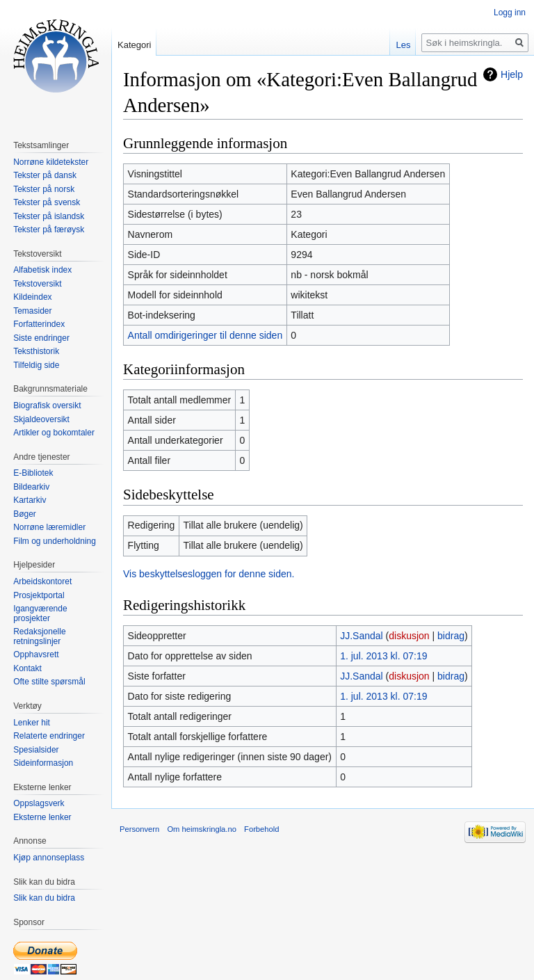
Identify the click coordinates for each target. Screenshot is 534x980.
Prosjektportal (39, 595)
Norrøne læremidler (49, 527)
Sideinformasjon (43, 763)
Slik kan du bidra (44, 898)
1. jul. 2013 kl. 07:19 (383, 656)
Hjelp (512, 74)
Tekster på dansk (45, 175)
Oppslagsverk (39, 803)
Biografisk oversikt (47, 405)
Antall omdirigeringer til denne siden (205, 335)
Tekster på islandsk (49, 216)
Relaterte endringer (49, 736)
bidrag (451, 636)
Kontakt (27, 668)
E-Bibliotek (33, 473)
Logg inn (510, 13)
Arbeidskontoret (42, 581)
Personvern (139, 829)
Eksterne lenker (42, 817)
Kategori (134, 45)
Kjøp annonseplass (49, 858)
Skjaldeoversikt (41, 419)
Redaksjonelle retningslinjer (39, 636)
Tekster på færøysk (49, 230)
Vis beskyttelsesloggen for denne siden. (209, 574)
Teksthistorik (36, 351)
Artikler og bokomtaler (54, 433)
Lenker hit (32, 723)
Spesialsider (36, 750)
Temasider (32, 311)
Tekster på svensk (47, 202)
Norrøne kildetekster (51, 162)
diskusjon (409, 636)
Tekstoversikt (37, 284)
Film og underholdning (55, 541)
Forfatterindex (39, 324)
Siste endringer (41, 338)
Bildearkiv (31, 487)
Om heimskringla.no (201, 829)
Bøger (25, 514)
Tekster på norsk (44, 189)
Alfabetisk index (42, 270)
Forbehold (261, 829)
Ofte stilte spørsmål (49, 682)
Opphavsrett (36, 654)
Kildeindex (32, 297)
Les (403, 45)
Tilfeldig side (36, 365)
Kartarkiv (30, 500)
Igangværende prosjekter (40, 613)
